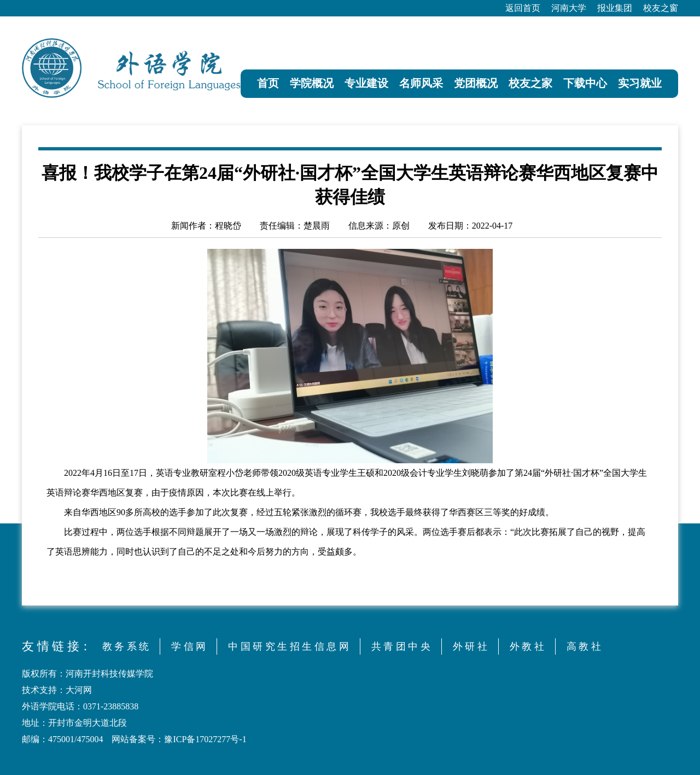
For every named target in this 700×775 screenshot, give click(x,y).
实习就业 (640, 83)
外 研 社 (470, 646)
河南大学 (569, 8)
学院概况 (312, 83)
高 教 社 (584, 646)
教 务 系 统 (126, 646)
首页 (268, 83)
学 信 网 (188, 646)
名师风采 (421, 83)
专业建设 (366, 83)
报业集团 (615, 8)
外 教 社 (527, 646)
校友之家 (530, 83)
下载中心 (585, 83)
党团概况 (476, 83)
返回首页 (523, 8)
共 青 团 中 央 (401, 646)
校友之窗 (661, 8)
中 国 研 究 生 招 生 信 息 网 (288, 646)
